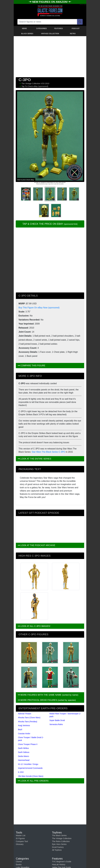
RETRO (73, 34)
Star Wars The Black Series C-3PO (48, 452)
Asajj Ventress (24, 725)
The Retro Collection (61, 841)
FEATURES (59, 29)
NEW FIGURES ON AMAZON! (50, 2)
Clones (19, 862)
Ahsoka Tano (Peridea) (28, 722)
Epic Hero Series (59, 844)
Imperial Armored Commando (30, 768)
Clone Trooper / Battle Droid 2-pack (31, 739)
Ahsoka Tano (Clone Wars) (29, 718)
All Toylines (57, 850)
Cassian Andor (24, 734)
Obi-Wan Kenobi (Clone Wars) (31, 776)
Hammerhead (24, 760)
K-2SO (21, 772)
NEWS (24, 29)
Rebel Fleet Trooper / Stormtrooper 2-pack (65, 715)
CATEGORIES (41, 29)
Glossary (20, 844)
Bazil (20, 729)
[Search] (80, 22)
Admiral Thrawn (25, 714)
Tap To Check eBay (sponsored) (35, 86)
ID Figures (20, 838)
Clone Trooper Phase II (28, 744)
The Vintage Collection (31, 84)
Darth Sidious (24, 752)
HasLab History (59, 865)
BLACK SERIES (27, 34)
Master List (21, 835)
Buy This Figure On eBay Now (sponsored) (39, 308)
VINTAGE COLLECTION (50, 34)
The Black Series (59, 835)
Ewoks (19, 865)
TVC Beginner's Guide (62, 862)
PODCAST (76, 29)
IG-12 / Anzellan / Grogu (28, 764)
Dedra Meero (24, 756)
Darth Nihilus (23, 748)
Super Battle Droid (57, 720)
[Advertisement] (50, 56)
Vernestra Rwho (56, 724)
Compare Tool (22, 841)
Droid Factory (58, 847)
